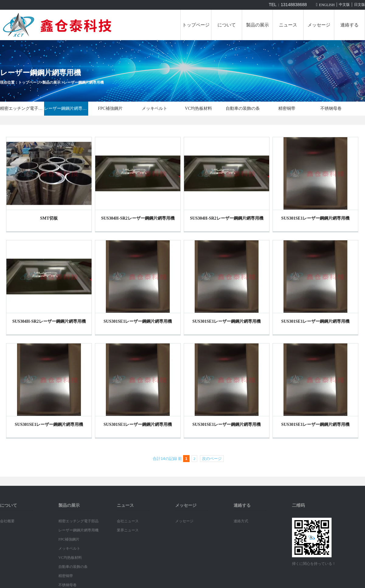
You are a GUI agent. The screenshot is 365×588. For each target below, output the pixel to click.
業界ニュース (128, 530)
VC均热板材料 (198, 108)
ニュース (288, 25)
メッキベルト (155, 108)
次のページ (212, 459)
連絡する (349, 25)
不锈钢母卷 (331, 108)
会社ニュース (128, 521)
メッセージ (319, 25)
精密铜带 (287, 108)
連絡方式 (241, 521)
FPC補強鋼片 (110, 108)
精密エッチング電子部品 (22, 108)
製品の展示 (257, 25)
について (227, 25)
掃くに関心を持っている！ (314, 564)
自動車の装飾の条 (243, 108)
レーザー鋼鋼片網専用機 (84, 82)
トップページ (196, 25)
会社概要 (7, 521)
